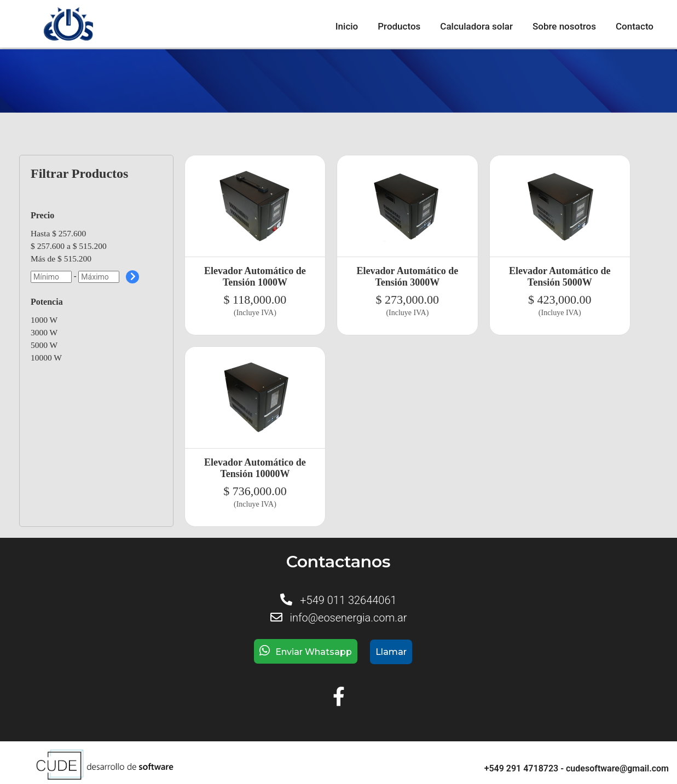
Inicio (347, 26)
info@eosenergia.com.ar (348, 618)
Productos (399, 26)
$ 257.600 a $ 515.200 (69, 246)
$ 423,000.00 (560, 300)
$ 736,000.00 (255, 491)
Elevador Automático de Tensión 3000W (408, 277)
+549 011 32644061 (348, 600)
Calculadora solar (476, 26)
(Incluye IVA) (255, 313)
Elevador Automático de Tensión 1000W (255, 277)
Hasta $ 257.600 (58, 233)
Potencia (47, 302)
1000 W (44, 320)
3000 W (44, 332)
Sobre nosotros (564, 26)
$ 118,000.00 (255, 300)
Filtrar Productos (79, 173)
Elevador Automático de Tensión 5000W (560, 277)
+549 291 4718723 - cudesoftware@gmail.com (577, 768)
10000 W (46, 358)
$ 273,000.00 (408, 300)
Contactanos (338, 562)
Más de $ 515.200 (61, 259)
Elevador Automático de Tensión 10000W (255, 468)
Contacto (635, 26)
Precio (42, 215)
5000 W (44, 345)
